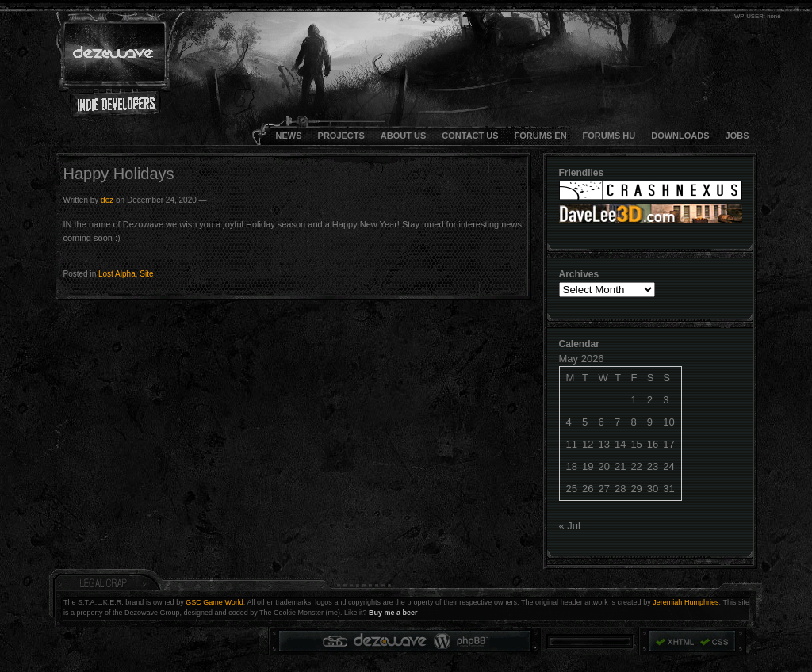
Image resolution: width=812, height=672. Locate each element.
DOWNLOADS (680, 136)
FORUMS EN (541, 136)
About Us (403, 136)
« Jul (570, 526)
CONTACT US (470, 136)
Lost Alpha (117, 274)
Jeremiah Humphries (686, 602)
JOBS (737, 136)
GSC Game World (214, 602)
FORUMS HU (609, 136)
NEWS (289, 136)
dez (107, 200)
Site (146, 274)
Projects (341, 136)
